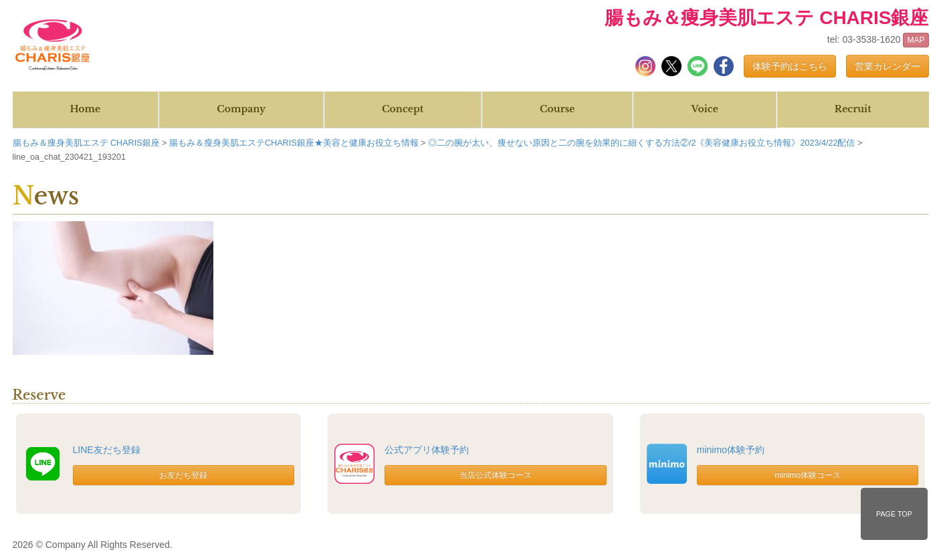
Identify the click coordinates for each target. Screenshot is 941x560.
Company (241, 109)
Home (85, 109)
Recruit (853, 109)
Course (557, 109)
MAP (916, 40)
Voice (704, 109)
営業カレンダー (887, 66)
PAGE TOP (894, 514)
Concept (403, 109)
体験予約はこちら (790, 66)
